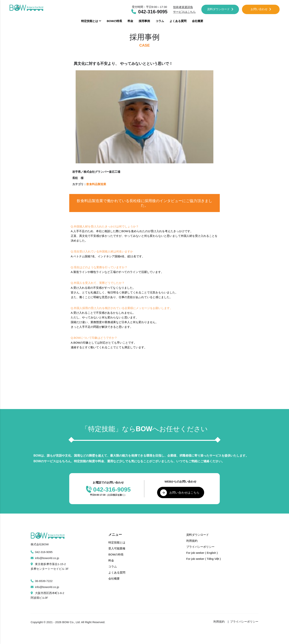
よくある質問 (178, 21)
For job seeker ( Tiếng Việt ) (204, 559)
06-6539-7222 (42, 581)
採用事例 (144, 21)
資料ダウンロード (220, 9)
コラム (160, 21)
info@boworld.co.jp (45, 558)
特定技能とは (91, 21)
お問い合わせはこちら (180, 493)
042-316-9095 (42, 552)
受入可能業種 (117, 548)
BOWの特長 (114, 21)
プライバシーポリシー (200, 547)
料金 (130, 21)
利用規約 (192, 541)
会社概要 (198, 21)
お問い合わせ (261, 9)
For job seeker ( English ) (202, 553)
